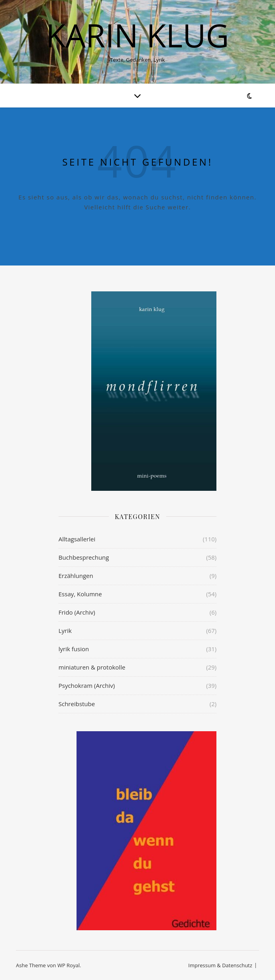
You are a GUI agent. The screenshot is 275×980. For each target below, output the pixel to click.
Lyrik (65, 631)
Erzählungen (76, 576)
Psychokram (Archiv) (87, 685)
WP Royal (69, 965)
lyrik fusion (74, 649)
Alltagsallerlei (77, 539)
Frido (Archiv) (77, 612)
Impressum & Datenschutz (220, 965)
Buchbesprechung (84, 557)
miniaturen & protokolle (92, 667)
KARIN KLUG (137, 35)
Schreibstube (77, 704)
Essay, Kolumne (80, 594)
